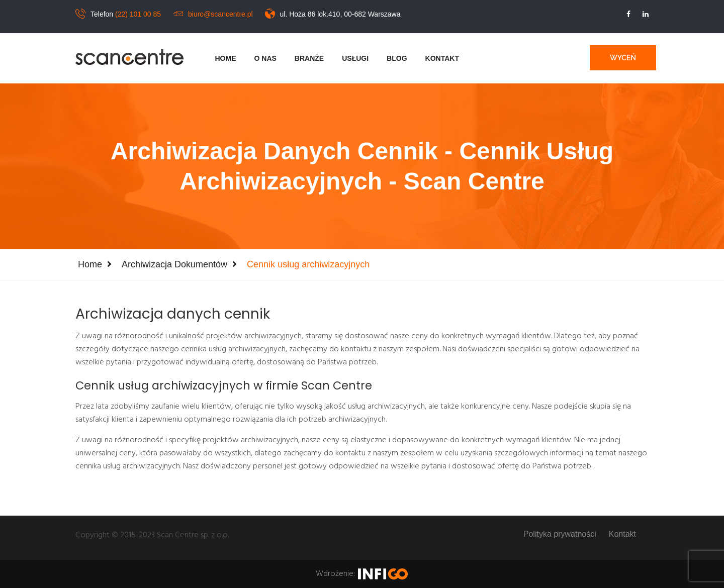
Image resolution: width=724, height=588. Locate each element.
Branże (309, 58)
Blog (397, 58)
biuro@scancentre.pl (220, 14)
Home (226, 58)
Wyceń (623, 58)
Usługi (355, 58)
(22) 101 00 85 (138, 14)
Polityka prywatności (560, 534)
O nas (265, 58)
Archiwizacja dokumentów (174, 264)
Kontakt (442, 58)
